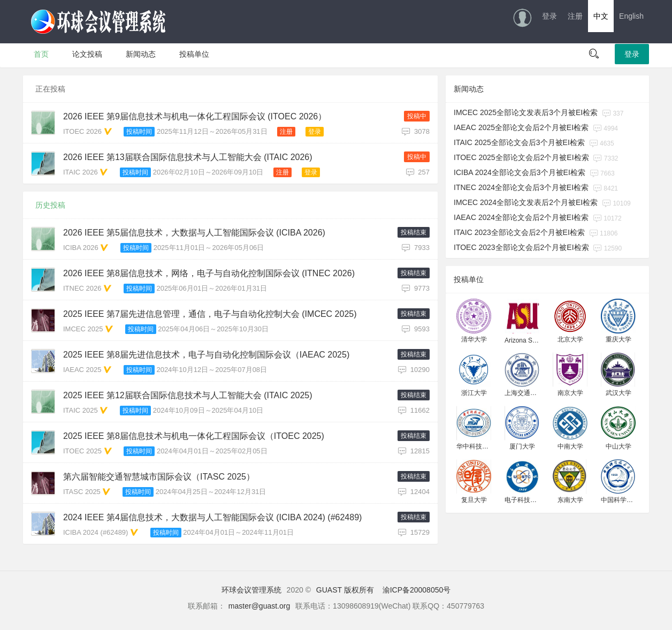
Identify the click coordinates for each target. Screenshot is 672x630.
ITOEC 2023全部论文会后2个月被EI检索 (521, 247)
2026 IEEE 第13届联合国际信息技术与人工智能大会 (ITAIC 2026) (188, 157)
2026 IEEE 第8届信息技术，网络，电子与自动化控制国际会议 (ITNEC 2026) (209, 273)
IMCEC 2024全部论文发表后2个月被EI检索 (526, 202)
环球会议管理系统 (251, 590)
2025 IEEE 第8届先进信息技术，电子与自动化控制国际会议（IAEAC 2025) (206, 355)
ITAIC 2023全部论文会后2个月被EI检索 (519, 232)
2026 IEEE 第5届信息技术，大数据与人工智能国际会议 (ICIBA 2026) (194, 233)
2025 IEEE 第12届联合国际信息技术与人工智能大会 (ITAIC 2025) (188, 395)
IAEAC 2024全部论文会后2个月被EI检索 (521, 217)
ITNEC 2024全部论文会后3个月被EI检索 (521, 187)
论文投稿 (87, 54)
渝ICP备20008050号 (417, 590)
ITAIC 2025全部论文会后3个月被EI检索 (519, 142)
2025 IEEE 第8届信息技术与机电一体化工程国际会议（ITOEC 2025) (194, 436)
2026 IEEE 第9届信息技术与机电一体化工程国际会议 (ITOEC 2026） (195, 116)
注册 (575, 16)
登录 (549, 16)
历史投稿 (50, 205)
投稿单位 (194, 54)
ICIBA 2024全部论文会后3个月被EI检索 (520, 172)
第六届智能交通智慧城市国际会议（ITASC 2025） (159, 477)
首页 (41, 54)
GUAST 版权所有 (345, 590)
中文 (601, 16)
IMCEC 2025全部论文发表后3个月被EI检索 (526, 112)
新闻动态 (141, 54)
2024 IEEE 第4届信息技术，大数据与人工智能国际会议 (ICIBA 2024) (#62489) (212, 517)
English (631, 16)
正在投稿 (50, 89)
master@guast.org (259, 606)
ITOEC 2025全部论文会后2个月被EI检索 (521, 157)
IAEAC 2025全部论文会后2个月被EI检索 (521, 127)
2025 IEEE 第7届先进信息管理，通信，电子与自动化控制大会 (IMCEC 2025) (210, 314)
